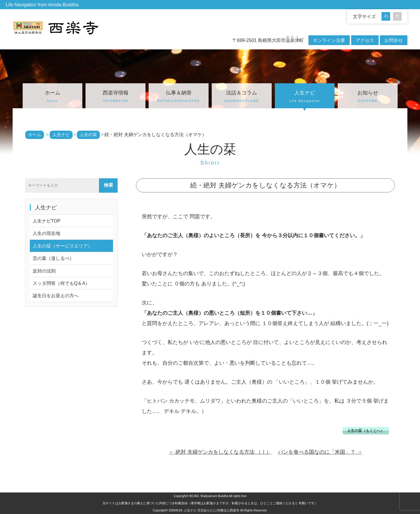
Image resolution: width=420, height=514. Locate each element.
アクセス (365, 40)
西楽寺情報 (115, 97)
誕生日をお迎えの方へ (56, 295)
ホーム (53, 97)
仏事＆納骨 (179, 97)
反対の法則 (44, 271)
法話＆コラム (242, 97)
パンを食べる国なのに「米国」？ (320, 452)
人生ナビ (305, 97)
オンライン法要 (329, 40)
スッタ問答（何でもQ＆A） (61, 283)
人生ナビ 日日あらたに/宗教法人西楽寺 (212, 510)
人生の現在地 (46, 233)
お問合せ (394, 40)
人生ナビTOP (47, 221)
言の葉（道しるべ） (53, 258)
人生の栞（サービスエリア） (63, 246)
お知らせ (368, 97)
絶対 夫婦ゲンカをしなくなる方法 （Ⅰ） (220, 452)
